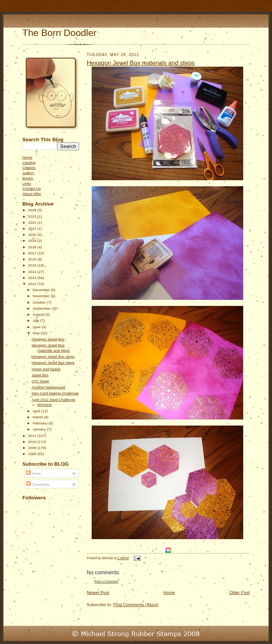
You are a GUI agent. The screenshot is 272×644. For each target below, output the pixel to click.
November (42, 296)
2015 (33, 265)
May (37, 333)
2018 (33, 247)
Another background (49, 387)
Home (27, 157)
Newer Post (98, 593)
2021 (33, 228)
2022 (33, 222)
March (38, 417)
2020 (33, 235)
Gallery (28, 173)
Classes (29, 168)
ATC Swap (41, 381)
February (41, 423)
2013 (33, 278)
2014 (33, 272)
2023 (33, 216)
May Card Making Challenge (55, 393)
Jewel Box (40, 375)
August (39, 314)
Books (27, 178)
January (40, 429)
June (37, 327)
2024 (33, 210)
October (40, 302)
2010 (33, 442)
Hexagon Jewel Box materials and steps (141, 63)
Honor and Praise (46, 369)
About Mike (32, 194)
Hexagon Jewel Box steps (53, 356)
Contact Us (32, 188)
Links (27, 183)
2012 (33, 284)
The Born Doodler (59, 33)
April (37, 411)
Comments (38, 484)
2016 (33, 259)
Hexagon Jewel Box (48, 339)
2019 (33, 241)
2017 (33, 253)
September (42, 308)
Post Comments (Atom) (136, 605)
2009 (33, 448)
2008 (33, 454)
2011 (33, 436)
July (36, 320)
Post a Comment (106, 582)
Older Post (239, 593)
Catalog (29, 163)
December (42, 290)
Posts (34, 473)
